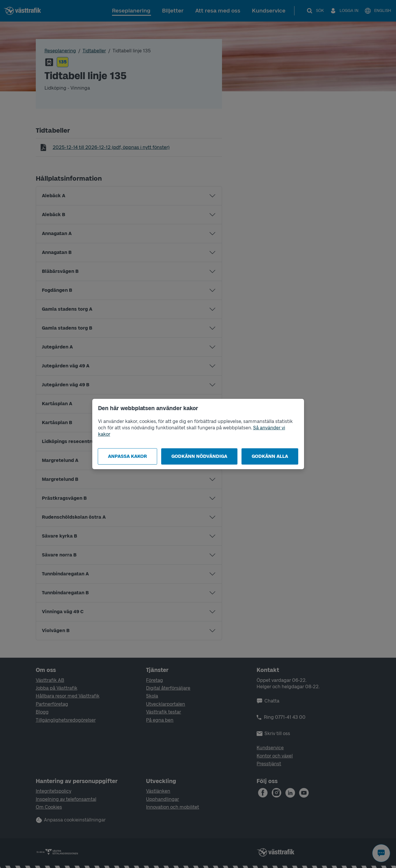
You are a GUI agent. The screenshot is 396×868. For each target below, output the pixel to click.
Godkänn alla (270, 456)
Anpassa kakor (127, 456)
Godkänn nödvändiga (199, 456)
